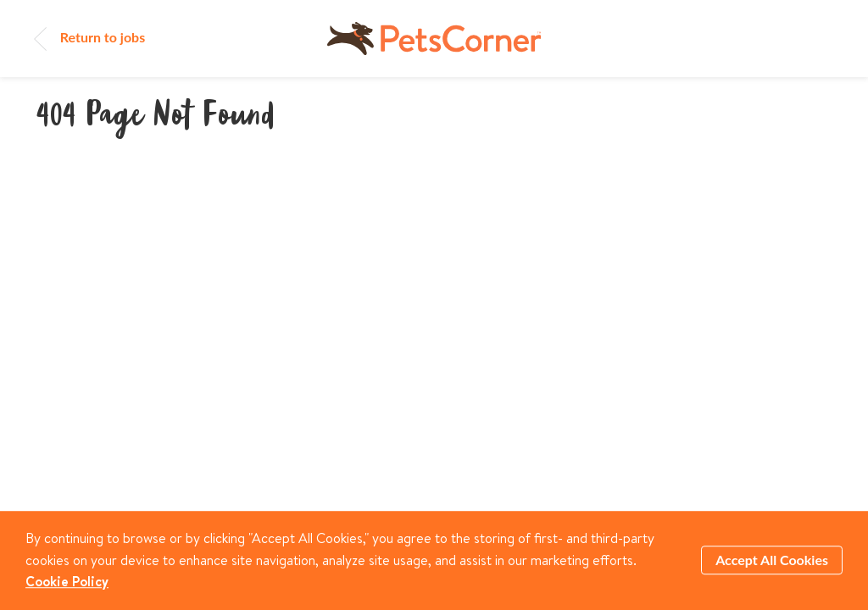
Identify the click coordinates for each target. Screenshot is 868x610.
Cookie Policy (67, 581)
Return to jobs (89, 37)
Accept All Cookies (772, 560)
